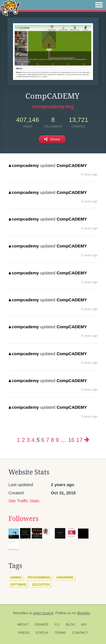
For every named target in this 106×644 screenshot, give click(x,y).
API (84, 624)
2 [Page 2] (23, 440)
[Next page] (87, 440)
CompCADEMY (72, 165)
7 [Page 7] (48, 440)
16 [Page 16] (71, 440)
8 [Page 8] (52, 440)
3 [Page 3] (28, 440)
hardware (65, 577)
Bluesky (84, 613)
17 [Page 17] (79, 440)
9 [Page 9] (57, 440)
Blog (71, 624)
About (23, 624)
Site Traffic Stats (24, 501)
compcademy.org (53, 107)
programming (39, 577)
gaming (16, 577)
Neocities (21, 613)
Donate (42, 624)
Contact (80, 633)
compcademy (24, 165)
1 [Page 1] (18, 440)
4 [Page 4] (33, 440)
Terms (60, 633)
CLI (57, 624)
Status (42, 633)
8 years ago (89, 174)
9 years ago (89, 389)
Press (24, 633)
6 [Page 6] (43, 440)
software (18, 584)
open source (43, 613)
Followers (23, 519)
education (41, 584)
